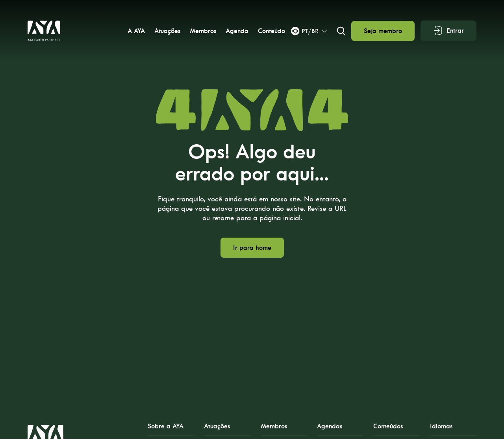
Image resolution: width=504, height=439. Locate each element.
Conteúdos (388, 426)
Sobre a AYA (166, 426)
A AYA (135, 31)
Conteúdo (271, 31)
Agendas (330, 426)
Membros (202, 31)
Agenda (236, 31)
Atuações (167, 31)
